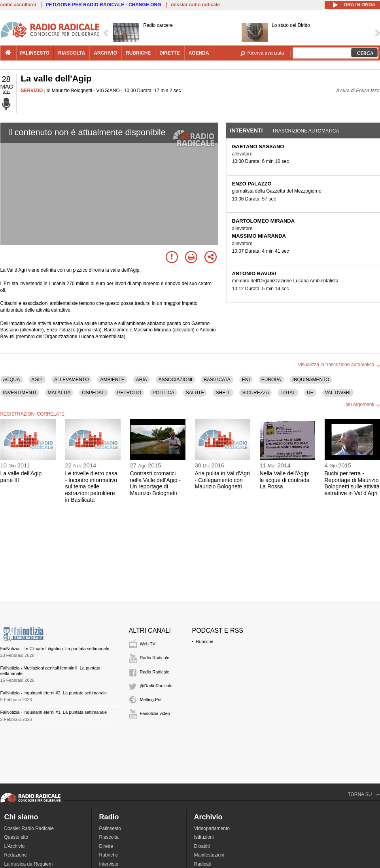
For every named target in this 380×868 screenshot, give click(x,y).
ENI (246, 380)
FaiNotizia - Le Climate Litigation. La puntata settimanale (55, 649)
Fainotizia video (155, 713)
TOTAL (288, 393)
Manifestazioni (209, 855)
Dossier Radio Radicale (29, 828)
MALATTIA (59, 393)
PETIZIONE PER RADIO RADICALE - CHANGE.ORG (104, 5)
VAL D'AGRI (338, 393)
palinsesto (35, 53)
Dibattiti (202, 846)
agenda (199, 53)
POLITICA (164, 393)
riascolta (72, 53)
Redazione (16, 855)
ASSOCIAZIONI (175, 380)
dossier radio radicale (195, 5)
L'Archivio (15, 846)
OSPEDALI (94, 393)
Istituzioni (204, 837)
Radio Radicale (155, 658)
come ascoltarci (18, 5)
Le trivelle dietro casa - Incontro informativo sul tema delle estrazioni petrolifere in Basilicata (91, 487)
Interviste (109, 864)
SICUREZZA (255, 393)
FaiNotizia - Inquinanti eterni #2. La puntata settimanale (54, 693)
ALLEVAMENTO (72, 380)
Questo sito (16, 837)
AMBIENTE (112, 380)
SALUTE (195, 393)
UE (310, 393)
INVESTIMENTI (20, 393)
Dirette (106, 846)
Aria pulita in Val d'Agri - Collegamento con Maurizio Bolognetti (222, 480)
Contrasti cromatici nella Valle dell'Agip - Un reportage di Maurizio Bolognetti (156, 483)
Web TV (148, 644)
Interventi (247, 130)
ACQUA (12, 380)
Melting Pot (151, 700)
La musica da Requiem (29, 864)
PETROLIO (129, 393)
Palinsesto (110, 828)
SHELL (223, 393)
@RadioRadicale (156, 686)
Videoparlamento (212, 828)
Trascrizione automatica (306, 131)
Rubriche (205, 641)
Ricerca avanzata (266, 53)
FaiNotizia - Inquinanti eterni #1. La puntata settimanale (54, 712)
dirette (169, 53)
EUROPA (271, 380)
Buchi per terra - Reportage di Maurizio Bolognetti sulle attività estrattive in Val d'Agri (352, 483)
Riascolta (109, 837)
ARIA (142, 380)
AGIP (37, 380)
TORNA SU (360, 794)
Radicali (203, 864)
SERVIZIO (32, 91)
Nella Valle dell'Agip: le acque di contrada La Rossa (285, 480)
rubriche (138, 53)
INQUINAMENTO (311, 380)
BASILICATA (217, 380)
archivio (105, 53)
